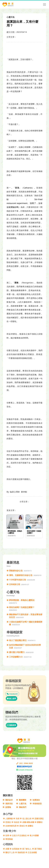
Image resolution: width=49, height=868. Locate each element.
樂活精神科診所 (25, 766)
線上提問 (11, 698)
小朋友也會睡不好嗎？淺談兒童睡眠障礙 (26, 623)
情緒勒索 (21, 852)
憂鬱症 (40, 822)
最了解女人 (27, 849)
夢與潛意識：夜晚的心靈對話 (22, 600)
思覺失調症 (39, 818)
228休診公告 (15, 584)
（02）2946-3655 (25, 763)
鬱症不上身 (10, 852)
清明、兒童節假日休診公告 (21, 575)
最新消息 (9, 803)
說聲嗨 (8, 807)
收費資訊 (36, 800)
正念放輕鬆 (32, 852)
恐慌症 (8, 822)
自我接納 (16, 849)
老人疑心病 (27, 818)
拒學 (7, 835)
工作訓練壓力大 (16, 657)
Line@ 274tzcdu (24, 770)
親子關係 (38, 849)
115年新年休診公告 (18, 580)
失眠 (17, 818)
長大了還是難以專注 (18, 640)
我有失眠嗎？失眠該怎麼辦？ (22, 607)
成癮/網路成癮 (28, 822)
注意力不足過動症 (19, 835)
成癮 (7, 849)
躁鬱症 (30, 826)
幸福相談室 (12, 694)
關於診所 (9, 800)
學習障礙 (9, 839)
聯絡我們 (23, 807)
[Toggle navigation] (44, 4)
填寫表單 (11, 725)
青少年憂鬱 (34, 835)
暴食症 (22, 826)
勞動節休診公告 (16, 571)
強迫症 (17, 822)
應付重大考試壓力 (17, 652)
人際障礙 (9, 818)
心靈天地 (23, 803)
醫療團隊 (23, 800)
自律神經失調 (11, 826)
